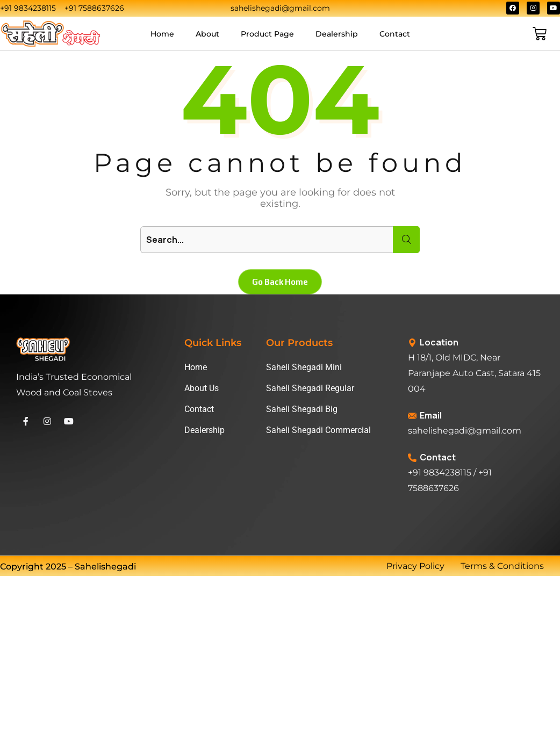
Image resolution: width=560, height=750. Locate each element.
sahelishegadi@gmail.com (465, 431)
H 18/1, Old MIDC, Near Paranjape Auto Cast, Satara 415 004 (474, 373)
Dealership (337, 34)
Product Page (267, 34)
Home (162, 34)
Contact (395, 34)
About (207, 34)
